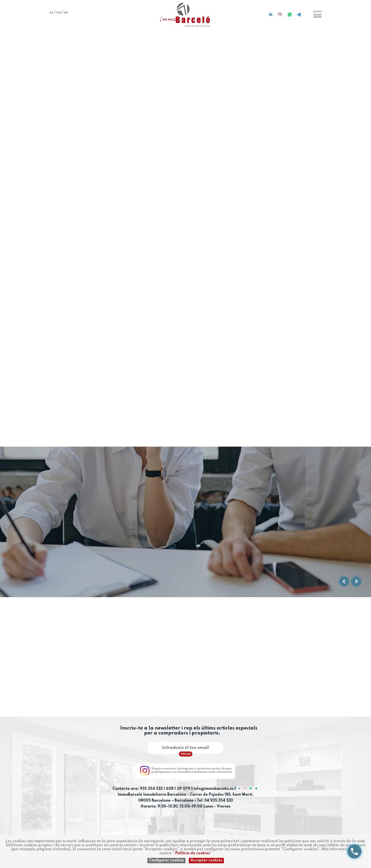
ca (59, 13)
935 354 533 (151, 789)
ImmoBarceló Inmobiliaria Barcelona (152, 795)
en (66, 13)
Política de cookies (192, 853)
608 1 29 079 (178, 789)
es (51, 13)
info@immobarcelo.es (214, 789)
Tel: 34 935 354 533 (215, 801)
